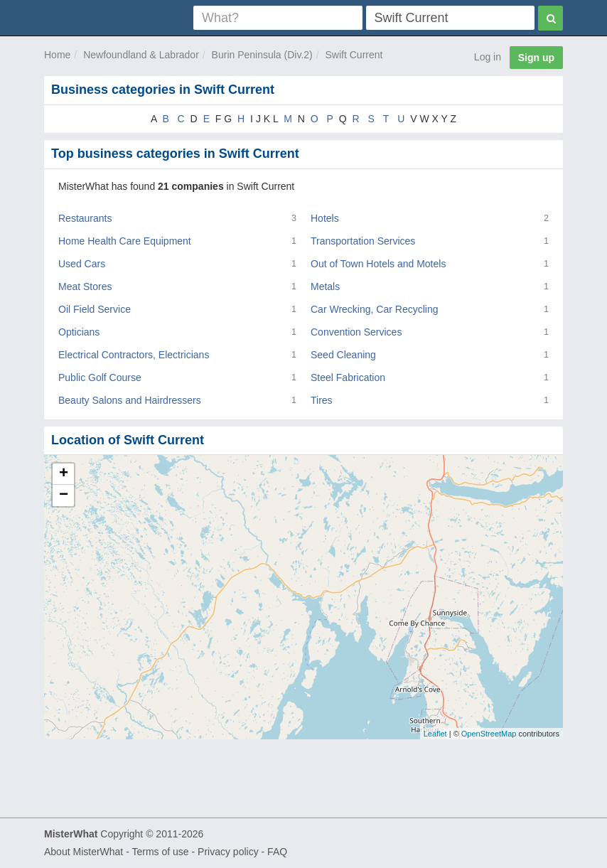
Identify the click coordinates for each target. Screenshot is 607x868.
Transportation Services (363, 241)
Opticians (79, 332)
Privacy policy (228, 852)
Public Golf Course (100, 377)
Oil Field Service (95, 309)
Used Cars (82, 264)
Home (57, 55)
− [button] (64, 495)
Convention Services (356, 332)
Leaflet (435, 734)
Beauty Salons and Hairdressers (130, 400)
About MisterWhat (84, 852)
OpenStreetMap (489, 734)
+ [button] (64, 474)
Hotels (325, 218)
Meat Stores (85, 286)
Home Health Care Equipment (125, 241)
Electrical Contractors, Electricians (134, 355)
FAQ (277, 852)
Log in (488, 57)
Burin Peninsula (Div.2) (262, 55)
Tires (322, 400)
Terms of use (160, 852)
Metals (325, 286)
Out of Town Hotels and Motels (378, 264)
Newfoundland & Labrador (141, 55)
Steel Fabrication (348, 377)
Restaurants (85, 218)
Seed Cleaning (343, 355)
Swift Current (354, 55)
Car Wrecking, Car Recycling (374, 309)
